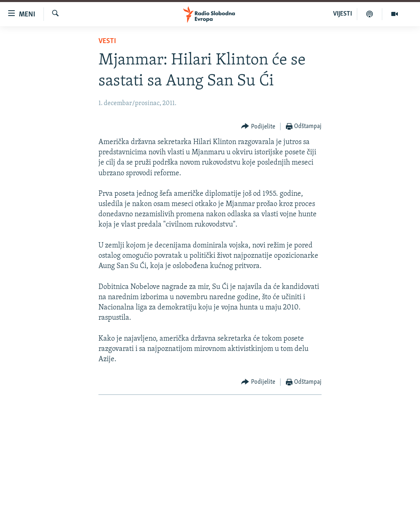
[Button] (258, 127)
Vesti (107, 41)
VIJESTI (342, 14)
